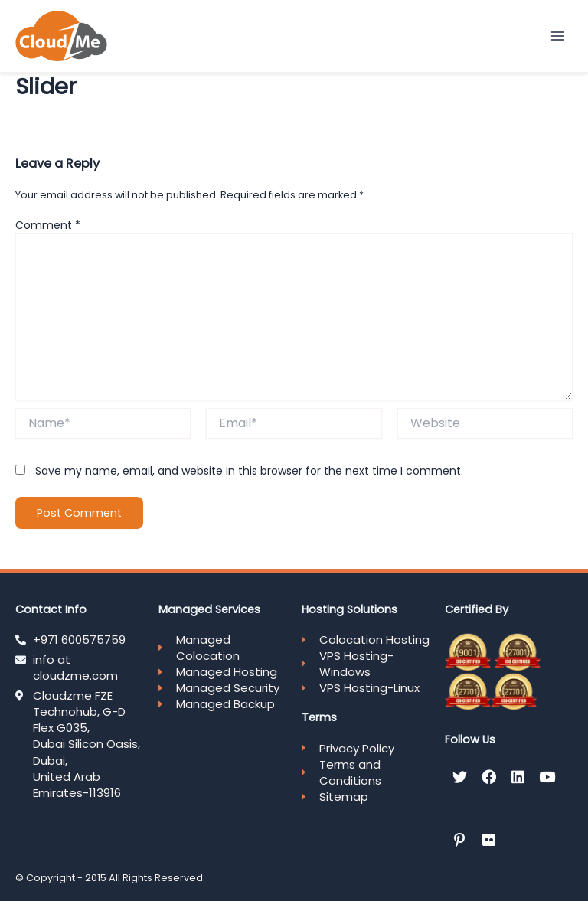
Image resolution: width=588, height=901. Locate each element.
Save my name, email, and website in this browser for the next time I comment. (249, 471)
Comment (48, 225)
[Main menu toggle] (558, 36)
